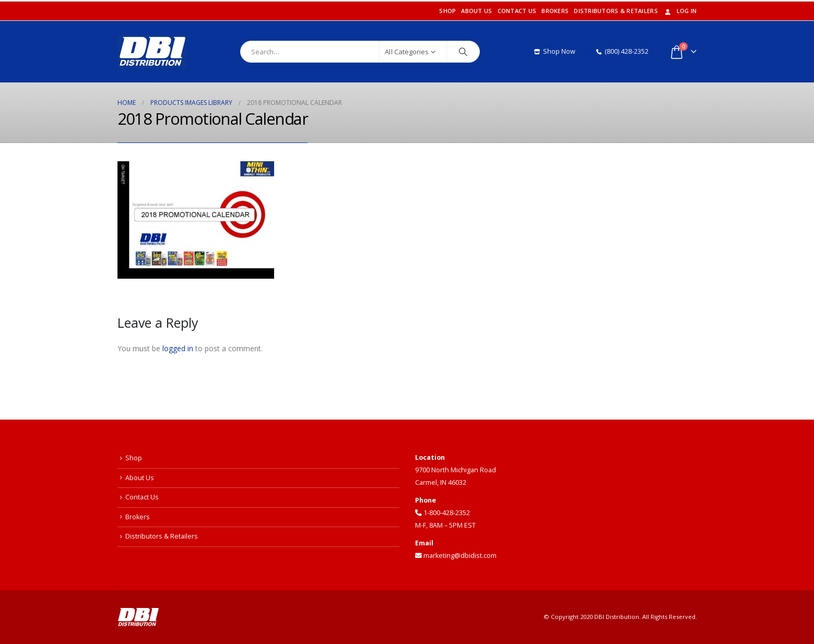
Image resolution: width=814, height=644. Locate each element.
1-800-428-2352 (443, 513)
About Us (476, 11)
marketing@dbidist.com (456, 556)
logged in (178, 348)
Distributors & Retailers (616, 11)
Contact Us (517, 11)
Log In (680, 11)
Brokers (555, 11)
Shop (447, 11)
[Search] (463, 52)
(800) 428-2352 (622, 51)
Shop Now (555, 51)
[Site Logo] (152, 52)
